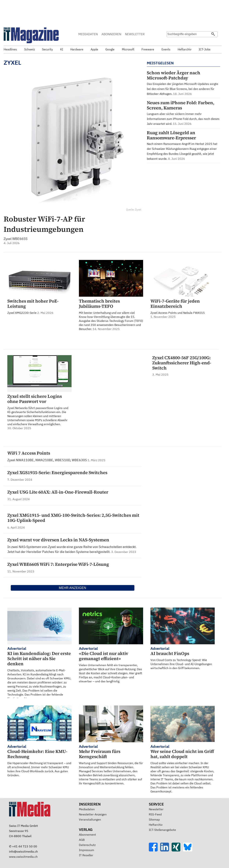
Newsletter (156, 809)
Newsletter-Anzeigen (93, 814)
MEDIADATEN (88, 34)
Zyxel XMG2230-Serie (39, 307)
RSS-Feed (155, 814)
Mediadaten (87, 809)
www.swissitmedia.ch (23, 857)
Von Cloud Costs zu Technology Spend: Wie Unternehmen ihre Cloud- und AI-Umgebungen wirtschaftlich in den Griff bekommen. (183, 658)
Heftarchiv (156, 825)
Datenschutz (87, 845)
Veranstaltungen (90, 819)
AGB (82, 840)
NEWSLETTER (135, 34)
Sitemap (154, 819)
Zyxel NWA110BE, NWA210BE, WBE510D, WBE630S (47, 460)
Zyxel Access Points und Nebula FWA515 (183, 309)
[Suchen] (213, 34)
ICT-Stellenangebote (162, 830)
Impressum (87, 850)
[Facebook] (155, 850)
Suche (171, 41)
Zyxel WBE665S (16, 239)
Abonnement (87, 835)
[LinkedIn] (166, 850)
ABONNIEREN (111, 34)
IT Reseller (86, 855)
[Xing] (177, 850)
